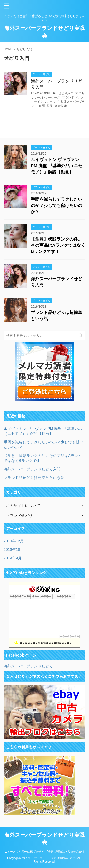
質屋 (50, 106)
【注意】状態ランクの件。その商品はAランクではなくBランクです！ (58, 245)
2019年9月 (13, 558)
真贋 (42, 106)
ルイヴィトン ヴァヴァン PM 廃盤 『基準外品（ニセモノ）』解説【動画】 (57, 166)
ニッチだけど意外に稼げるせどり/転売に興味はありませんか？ (44, 852)
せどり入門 (66, 93)
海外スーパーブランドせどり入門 (32, 469)
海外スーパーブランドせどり (28, 666)
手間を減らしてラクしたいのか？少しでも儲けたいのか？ (56, 206)
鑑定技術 (61, 106)
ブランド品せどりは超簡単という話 (34, 478)
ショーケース (51, 97)
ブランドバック (73, 97)
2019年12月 (14, 541)
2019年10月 (14, 550)
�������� (70, 636)
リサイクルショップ (45, 102)
